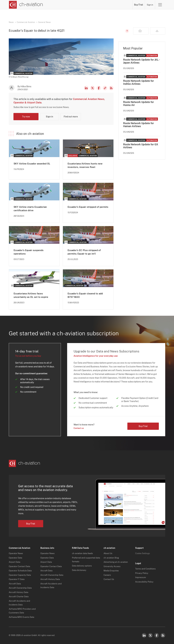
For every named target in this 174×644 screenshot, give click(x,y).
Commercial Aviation (26, 22)
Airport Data (15, 562)
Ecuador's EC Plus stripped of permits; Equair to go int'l (85, 252)
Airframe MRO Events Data (22, 617)
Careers (108, 575)
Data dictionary (80, 570)
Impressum (141, 577)
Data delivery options (82, 566)
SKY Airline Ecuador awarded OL (33, 163)
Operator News (16, 553)
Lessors (87, 5)
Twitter (150, 635)
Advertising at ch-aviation (116, 562)
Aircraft (98, 5)
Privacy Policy (142, 573)
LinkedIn (86, 88)
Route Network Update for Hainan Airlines (138, 125)
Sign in (150, 5)
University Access (113, 566)
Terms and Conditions (146, 569)
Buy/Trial (139, 5)
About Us (108, 553)
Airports (109, 5)
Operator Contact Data (20, 566)
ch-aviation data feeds (83, 553)
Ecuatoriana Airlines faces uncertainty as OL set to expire (31, 295)
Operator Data (16, 558)
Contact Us (109, 579)
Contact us (79, 428)
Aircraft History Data (19, 592)
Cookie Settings (143, 553)
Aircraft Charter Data (19, 596)
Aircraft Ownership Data (21, 588)
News (64, 5)
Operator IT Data (17, 579)
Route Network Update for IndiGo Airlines (138, 82)
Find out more (71, 117)
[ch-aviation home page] (26, 5)
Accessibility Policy (145, 582)
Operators (75, 5)
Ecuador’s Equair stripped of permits (84, 208)
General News (44, 22)
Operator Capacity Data (21, 575)
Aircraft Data (15, 584)
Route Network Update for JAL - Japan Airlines (141, 61)
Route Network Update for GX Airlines (141, 146)
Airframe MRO (124, 5)
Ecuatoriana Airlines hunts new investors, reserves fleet (86, 165)
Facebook (99, 88)
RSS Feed (111, 88)
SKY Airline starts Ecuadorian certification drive (31, 208)
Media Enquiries (111, 571)
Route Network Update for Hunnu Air (138, 104)
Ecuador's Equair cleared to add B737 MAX (86, 295)
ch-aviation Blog (112, 558)
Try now (26, 117)
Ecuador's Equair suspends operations (29, 252)
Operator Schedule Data (21, 571)
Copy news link (105, 88)
